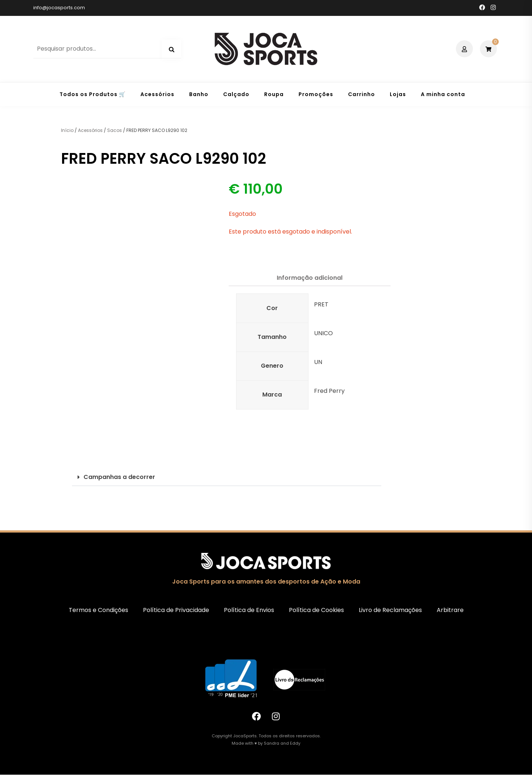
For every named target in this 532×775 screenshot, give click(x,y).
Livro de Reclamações (390, 610)
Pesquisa (171, 50)
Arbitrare (450, 610)
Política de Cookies (316, 610)
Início (67, 130)
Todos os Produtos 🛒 (93, 94)
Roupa (274, 94)
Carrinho (362, 94)
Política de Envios (249, 610)
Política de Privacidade (176, 610)
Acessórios (157, 94)
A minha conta (443, 94)
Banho (199, 94)
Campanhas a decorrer (119, 477)
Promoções (316, 94)
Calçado (236, 94)
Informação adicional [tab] (310, 278)
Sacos (115, 130)
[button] (227, 477)
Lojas (398, 94)
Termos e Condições (98, 610)
